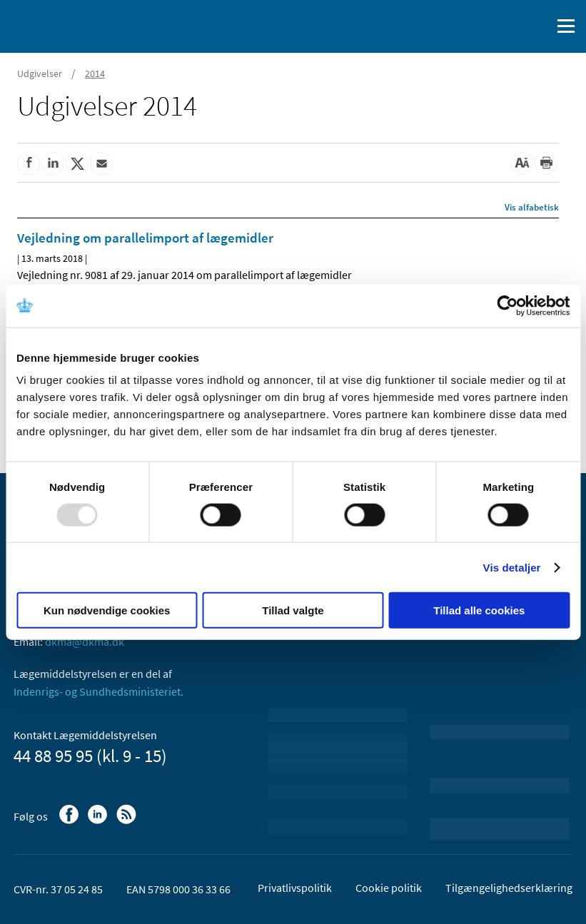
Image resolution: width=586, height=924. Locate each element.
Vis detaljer (512, 567)
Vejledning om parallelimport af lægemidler (145, 238)
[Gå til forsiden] (71, 25)
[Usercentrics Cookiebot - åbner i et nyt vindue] (507, 305)
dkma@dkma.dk (85, 641)
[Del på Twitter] (77, 163)
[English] (504, 26)
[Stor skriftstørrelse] (522, 163)
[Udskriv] (546, 163)
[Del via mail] (101, 163)
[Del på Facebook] (29, 163)
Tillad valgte (293, 610)
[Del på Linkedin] (53, 163)
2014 (95, 73)
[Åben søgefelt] (537, 26)
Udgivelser (40, 73)
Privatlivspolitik (295, 888)
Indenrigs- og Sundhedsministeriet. (98, 691)
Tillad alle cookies (479, 610)
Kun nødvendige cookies (107, 610)
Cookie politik (389, 888)
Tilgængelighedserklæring (509, 888)
